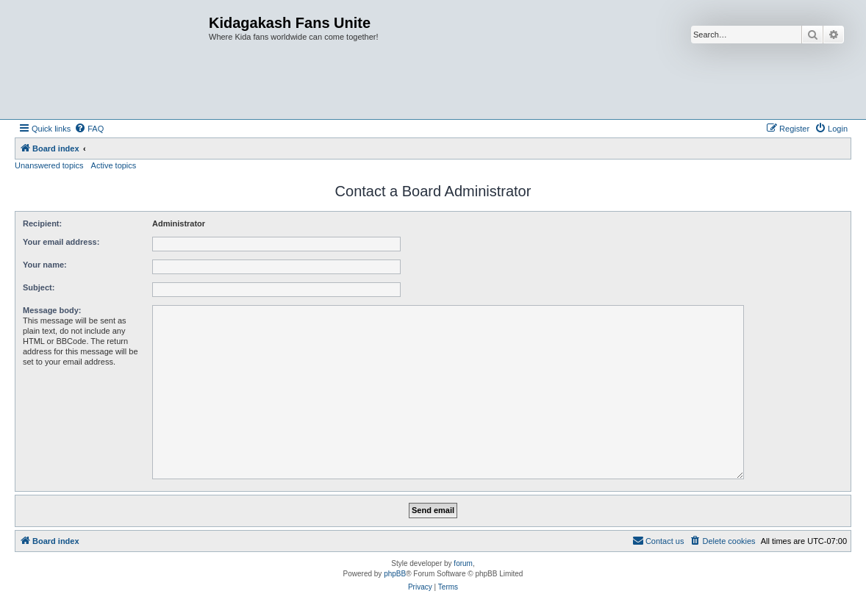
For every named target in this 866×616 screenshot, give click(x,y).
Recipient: (42, 223)
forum (463, 563)
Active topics (114, 165)
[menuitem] (89, 129)
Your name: (45, 265)
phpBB (395, 574)
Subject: (39, 287)
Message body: (52, 310)
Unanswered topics (49, 165)
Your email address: (61, 242)
